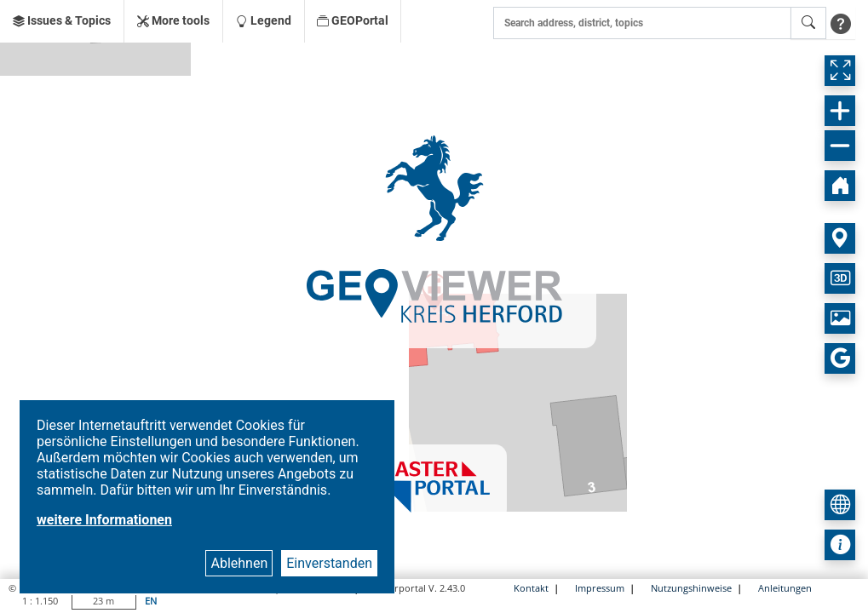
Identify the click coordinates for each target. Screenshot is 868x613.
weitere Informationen (104, 520)
